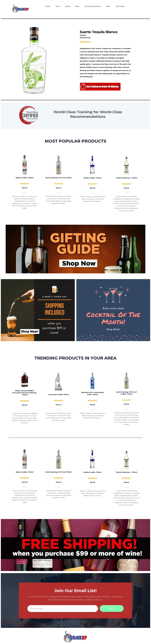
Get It (112, 608)
